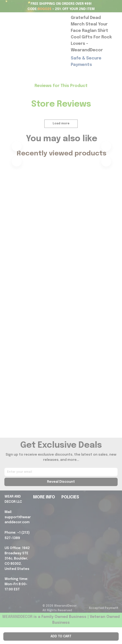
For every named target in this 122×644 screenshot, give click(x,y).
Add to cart (61, 636)
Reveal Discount (61, 498)
